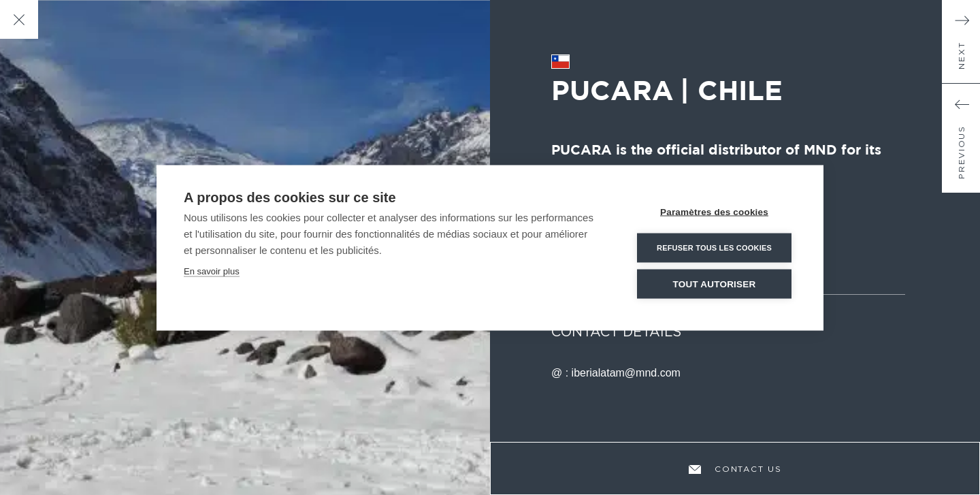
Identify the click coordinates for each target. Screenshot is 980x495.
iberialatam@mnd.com (626, 373)
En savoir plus (212, 271)
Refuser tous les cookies (714, 247)
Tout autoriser (715, 284)
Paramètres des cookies (714, 211)
